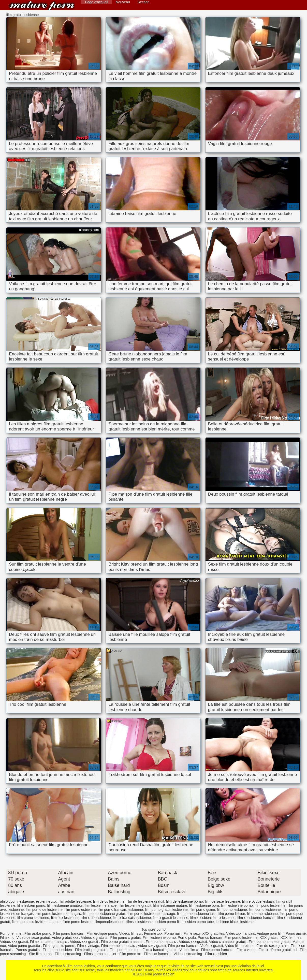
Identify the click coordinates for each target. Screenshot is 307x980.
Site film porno (40, 954)
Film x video (246, 950)
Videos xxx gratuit (14, 942)
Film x (263, 950)
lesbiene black (227, 922)
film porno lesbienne (265, 910)
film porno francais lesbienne (120, 910)
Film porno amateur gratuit (270, 942)
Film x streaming (68, 954)
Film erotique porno (102, 933)
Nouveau (123, 2)
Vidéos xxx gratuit (84, 942)
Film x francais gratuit (159, 950)
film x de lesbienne (96, 918)
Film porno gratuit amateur (122, 942)
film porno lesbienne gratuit (104, 914)
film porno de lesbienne (44, 910)
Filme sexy (192, 933)
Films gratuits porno (59, 946)
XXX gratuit (269, 938)
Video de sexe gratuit (33, 938)
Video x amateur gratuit (228, 942)
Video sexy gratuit (152, 946)
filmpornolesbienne (109, 922)
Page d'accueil (97, 2)
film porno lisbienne (262, 914)
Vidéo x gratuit (212, 946)
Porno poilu (187, 938)
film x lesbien (201, 918)
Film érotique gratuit (91, 950)
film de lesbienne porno (185, 901)
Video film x (189, 950)
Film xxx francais (157, 954)
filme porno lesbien (78, 922)
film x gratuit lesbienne (171, 918)
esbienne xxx (46, 901)
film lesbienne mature (170, 905)
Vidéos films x (130, 933)
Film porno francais (69, 933)
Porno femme (11, 933)
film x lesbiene (224, 918)
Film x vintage (88, 946)
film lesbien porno (31, 905)
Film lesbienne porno (159, 938)
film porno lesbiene (232, 910)
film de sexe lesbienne (223, 901)
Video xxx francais (240, 933)
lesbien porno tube (199, 922)
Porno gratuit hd (284, 950)
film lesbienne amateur (65, 905)
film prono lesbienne (33, 918)
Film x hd (7, 938)
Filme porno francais (217, 950)
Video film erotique (240, 946)
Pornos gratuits (27, 950)
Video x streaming (188, 954)
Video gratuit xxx (65, 938)
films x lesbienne (140, 922)
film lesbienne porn (204, 905)
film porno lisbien (232, 914)
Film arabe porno (38, 933)
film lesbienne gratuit (135, 905)
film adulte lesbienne (75, 901)
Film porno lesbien (42, 6)
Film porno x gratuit (125, 938)
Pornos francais (210, 938)
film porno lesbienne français (58, 914)
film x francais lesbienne (132, 918)
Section (144, 2)
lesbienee (248, 922)
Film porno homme (125, 950)
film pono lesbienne (270, 905)
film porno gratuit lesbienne (166, 910)
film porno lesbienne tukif (197, 914)
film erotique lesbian (258, 901)
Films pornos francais (118, 946)
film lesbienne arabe (101, 905)
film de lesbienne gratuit (145, 901)
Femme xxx (153, 933)
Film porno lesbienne (241, 938)
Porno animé (296, 933)
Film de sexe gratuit (272, 946)
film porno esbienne (80, 910)
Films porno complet (100, 954)
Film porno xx (130, 954)
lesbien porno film (169, 922)
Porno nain (173, 933)
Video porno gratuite (24, 946)
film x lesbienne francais (256, 918)
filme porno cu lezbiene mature (36, 922)
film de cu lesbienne (109, 901)
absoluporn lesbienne (17, 901)
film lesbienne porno (237, 905)
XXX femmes (291, 938)
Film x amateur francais (49, 942)
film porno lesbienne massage (151, 914)
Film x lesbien (216, 954)
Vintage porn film (270, 933)
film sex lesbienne (65, 918)
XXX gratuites (213, 933)
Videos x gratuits (95, 938)
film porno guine (202, 910)
